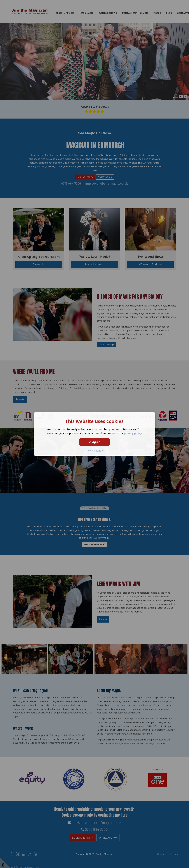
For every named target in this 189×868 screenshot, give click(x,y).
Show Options (94, 451)
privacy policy (133, 433)
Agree (94, 442)
